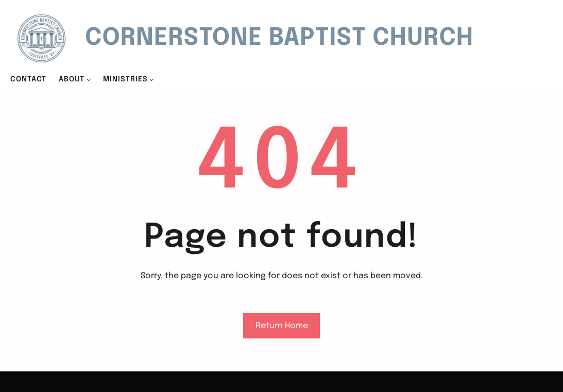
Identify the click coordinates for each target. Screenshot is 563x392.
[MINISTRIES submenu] (151, 79)
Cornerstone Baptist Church (279, 38)
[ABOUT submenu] (89, 79)
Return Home (282, 326)
